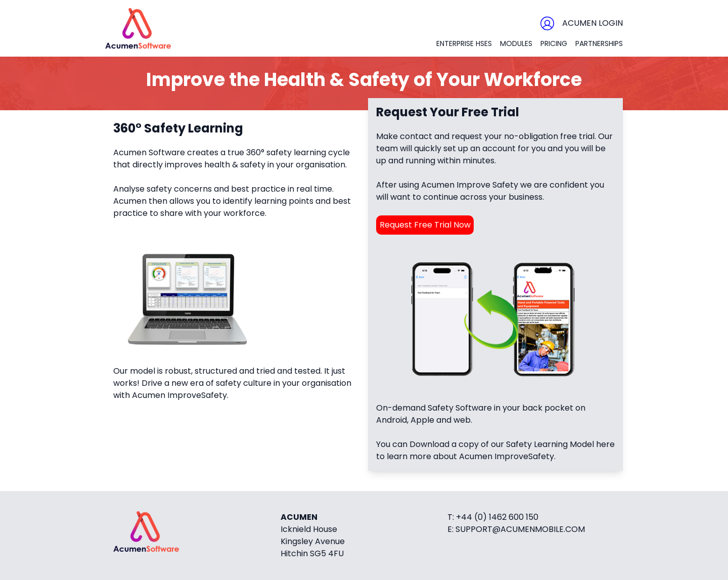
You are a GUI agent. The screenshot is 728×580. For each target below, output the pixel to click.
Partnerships (599, 43)
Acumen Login (593, 23)
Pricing (554, 43)
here (605, 444)
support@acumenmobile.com (520, 529)
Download (429, 444)
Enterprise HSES (464, 43)
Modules (516, 43)
